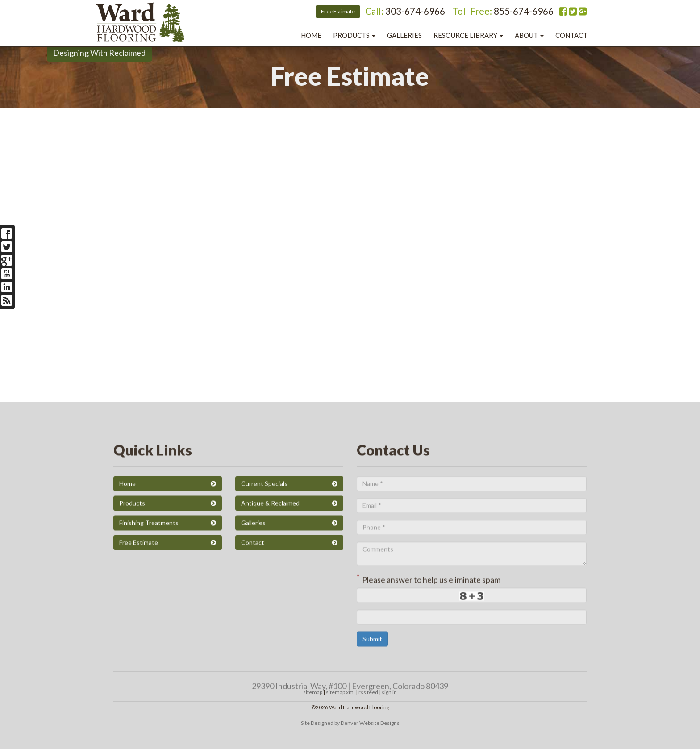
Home (311, 35)
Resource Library (468, 35)
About (529, 35)
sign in (389, 692)
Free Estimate (338, 11)
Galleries (404, 35)
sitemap (313, 692)
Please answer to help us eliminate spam (429, 733)
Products (354, 35)
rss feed (368, 692)
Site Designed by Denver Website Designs (350, 723)
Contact (571, 35)
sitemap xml (340, 692)
